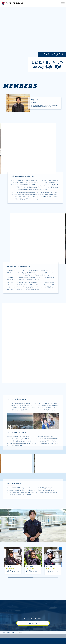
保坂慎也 (13, 562)
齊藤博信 (33, 562)
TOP (4, 633)
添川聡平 (53, 562)
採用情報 (9, 633)
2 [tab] (46, 577)
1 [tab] (20, 577)
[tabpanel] (13, 560)
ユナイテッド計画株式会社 (12, 3)
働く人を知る (15, 633)
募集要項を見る (33, 623)
